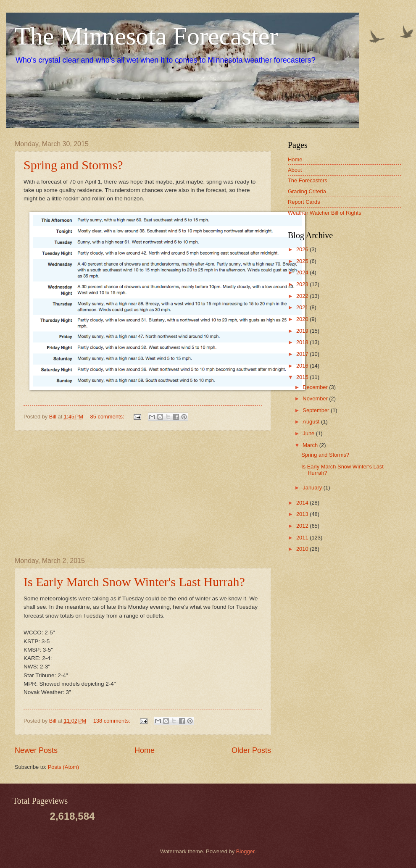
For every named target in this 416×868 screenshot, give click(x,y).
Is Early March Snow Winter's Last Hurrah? (134, 582)
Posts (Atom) (63, 767)
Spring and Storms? (73, 165)
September (317, 410)
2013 (303, 514)
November (316, 398)
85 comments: (108, 417)
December (316, 387)
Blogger (245, 851)
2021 (303, 307)
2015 (303, 377)
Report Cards (304, 202)
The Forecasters (308, 180)
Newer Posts (36, 750)
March (311, 445)
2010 (303, 549)
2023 (303, 284)
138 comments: (113, 721)
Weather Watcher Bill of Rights (325, 213)
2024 (303, 272)
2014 (303, 503)
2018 (303, 342)
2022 (303, 296)
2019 (303, 331)
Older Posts (251, 750)
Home (145, 750)
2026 (303, 249)
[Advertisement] (143, 494)
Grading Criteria (307, 191)
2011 (303, 538)
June (309, 433)
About (295, 170)
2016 (303, 366)
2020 (303, 319)
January (313, 488)
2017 (303, 354)
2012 (303, 526)
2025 (303, 261)
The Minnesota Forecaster (146, 36)
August (312, 422)
